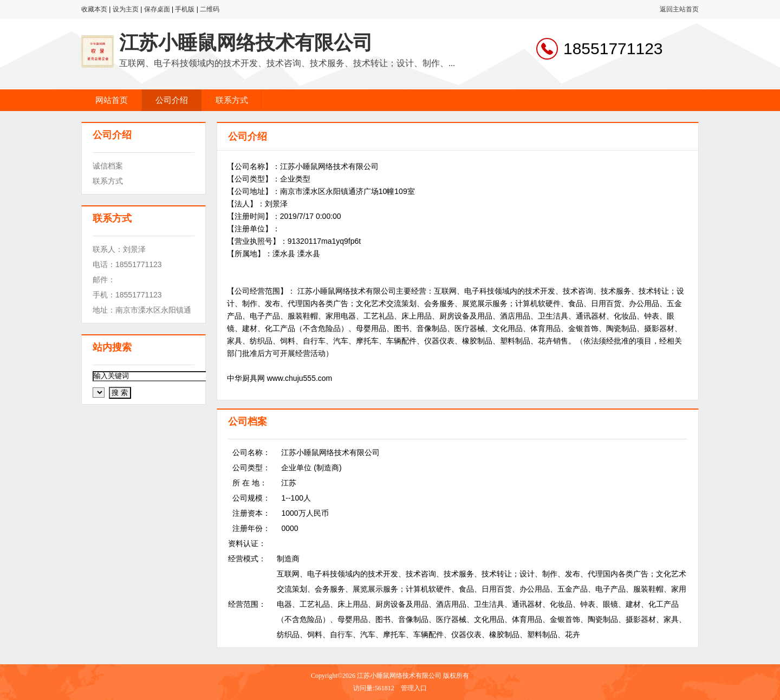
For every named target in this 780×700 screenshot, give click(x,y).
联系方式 (232, 100)
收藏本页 (94, 9)
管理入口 (414, 688)
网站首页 (112, 100)
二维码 (210, 9)
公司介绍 (172, 100)
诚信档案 (108, 166)
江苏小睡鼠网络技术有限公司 (246, 43)
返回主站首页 (679, 9)
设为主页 (126, 9)
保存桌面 (157, 9)
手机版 (185, 9)
